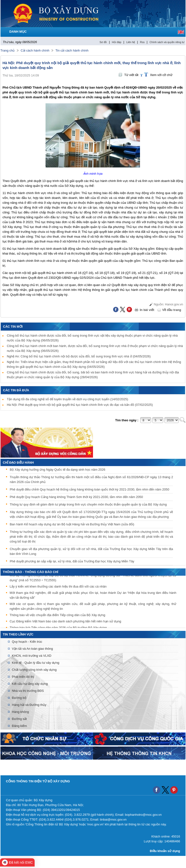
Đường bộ (19, 698)
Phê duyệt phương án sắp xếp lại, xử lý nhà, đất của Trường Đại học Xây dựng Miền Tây (72, 561)
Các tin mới (13, 327)
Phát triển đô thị (23, 677)
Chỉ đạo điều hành (18, 463)
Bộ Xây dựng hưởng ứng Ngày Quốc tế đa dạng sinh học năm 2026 (58, 470)
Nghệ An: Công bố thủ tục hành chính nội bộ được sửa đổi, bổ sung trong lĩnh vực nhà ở (79, 356)
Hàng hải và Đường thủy (29, 705)
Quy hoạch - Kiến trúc (27, 642)
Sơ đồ (103, 42)
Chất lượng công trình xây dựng (34, 670)
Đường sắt (19, 719)
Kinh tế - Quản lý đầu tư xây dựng (36, 663)
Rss (142, 42)
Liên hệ (131, 42)
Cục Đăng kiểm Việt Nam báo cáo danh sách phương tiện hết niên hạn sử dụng (66, 622)
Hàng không (20, 712)
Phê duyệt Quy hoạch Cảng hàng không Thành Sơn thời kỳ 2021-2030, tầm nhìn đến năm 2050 (76, 497)
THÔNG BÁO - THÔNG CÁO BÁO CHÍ (31, 572)
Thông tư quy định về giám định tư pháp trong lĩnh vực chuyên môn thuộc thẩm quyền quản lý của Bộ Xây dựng (88, 504)
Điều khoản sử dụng (165, 851)
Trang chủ (8, 50)
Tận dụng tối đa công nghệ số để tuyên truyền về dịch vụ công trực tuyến (67, 399)
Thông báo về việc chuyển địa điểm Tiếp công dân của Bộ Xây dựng (58, 616)
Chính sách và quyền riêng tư (167, 42)
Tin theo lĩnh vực (18, 634)
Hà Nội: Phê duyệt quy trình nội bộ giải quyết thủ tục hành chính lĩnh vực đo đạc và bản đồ (80, 405)
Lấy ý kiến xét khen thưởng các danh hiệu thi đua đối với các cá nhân (58, 587)
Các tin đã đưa (16, 390)
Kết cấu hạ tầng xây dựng (30, 684)
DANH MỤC (18, 32)
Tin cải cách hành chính (72, 50)
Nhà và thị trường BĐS (28, 691)
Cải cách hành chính (35, 50)
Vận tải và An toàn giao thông (32, 649)
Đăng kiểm (19, 726)
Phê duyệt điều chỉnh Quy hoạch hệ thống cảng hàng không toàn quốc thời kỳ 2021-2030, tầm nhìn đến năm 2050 (89, 489)
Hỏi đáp (117, 42)
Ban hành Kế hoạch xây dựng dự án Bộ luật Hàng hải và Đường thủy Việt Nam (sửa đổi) (72, 524)
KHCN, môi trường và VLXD (32, 656)
